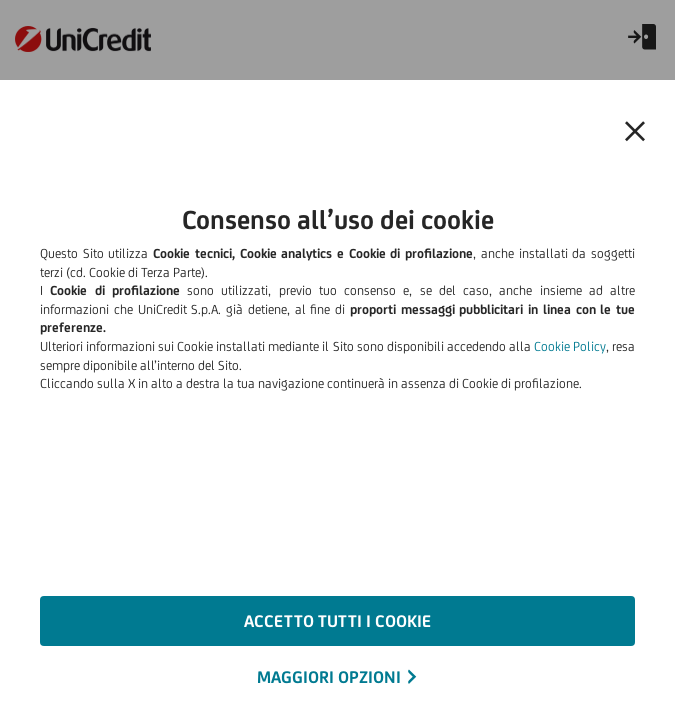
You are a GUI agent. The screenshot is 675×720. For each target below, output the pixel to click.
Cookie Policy (570, 346)
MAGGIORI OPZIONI (329, 677)
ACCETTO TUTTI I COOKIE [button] (337, 621)
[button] (635, 132)
